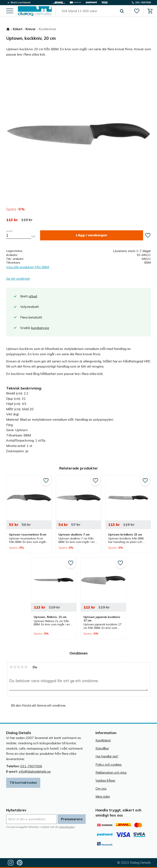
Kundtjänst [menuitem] (103, 740)
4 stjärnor (22, 667)
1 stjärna (11, 667)
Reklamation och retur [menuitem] (111, 773)
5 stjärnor (26, 667)
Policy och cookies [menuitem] (109, 765)
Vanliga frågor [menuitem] (105, 781)
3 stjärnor (18, 667)
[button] (10, 11)
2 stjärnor (15, 667)
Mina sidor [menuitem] (103, 797)
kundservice (40, 328)
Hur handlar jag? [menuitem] (107, 756)
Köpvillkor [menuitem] (102, 748)
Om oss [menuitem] (101, 789)
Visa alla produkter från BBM (28, 267)
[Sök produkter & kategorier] (88, 11)
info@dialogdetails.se (35, 771)
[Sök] (122, 11)
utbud (33, 296)
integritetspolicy (67, 827)
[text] (12, 220)
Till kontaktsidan (23, 782)
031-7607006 (31, 766)
